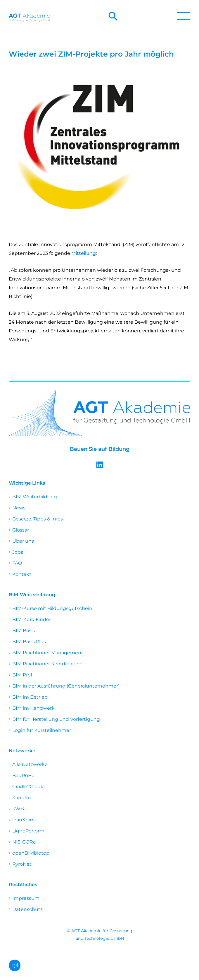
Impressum (26, 898)
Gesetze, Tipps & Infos (38, 519)
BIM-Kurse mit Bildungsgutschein (52, 608)
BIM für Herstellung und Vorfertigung (56, 719)
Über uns (23, 541)
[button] (113, 20)
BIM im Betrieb (30, 697)
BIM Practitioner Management (48, 653)
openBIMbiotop (31, 853)
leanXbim (24, 820)
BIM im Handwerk (33, 708)
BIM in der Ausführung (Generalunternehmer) (66, 686)
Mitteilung (84, 253)
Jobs (18, 552)
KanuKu (22, 798)
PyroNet (22, 864)
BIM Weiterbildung (35, 497)
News (19, 508)
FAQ (17, 563)
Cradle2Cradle (28, 787)
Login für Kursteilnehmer (42, 730)
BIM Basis (24, 631)
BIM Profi (23, 675)
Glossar (21, 530)
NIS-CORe (24, 842)
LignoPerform (28, 831)
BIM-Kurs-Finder (32, 619)
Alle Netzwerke (30, 764)
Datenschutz (27, 909)
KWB (18, 809)
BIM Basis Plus (29, 642)
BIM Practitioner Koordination (47, 664)
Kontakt (22, 574)
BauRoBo (23, 775)
